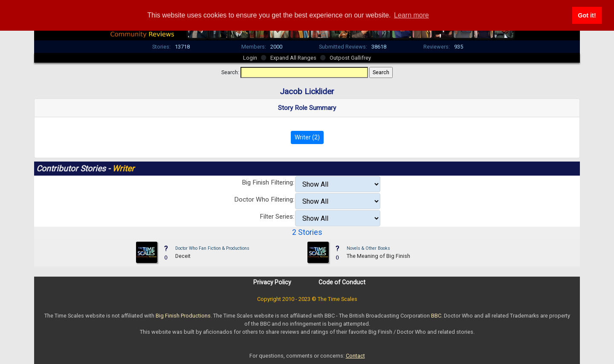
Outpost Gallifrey (350, 58)
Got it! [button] (587, 15)
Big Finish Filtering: (268, 182)
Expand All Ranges (293, 58)
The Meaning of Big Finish (378, 256)
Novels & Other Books (368, 248)
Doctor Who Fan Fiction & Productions (212, 248)
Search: (230, 72)
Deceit (183, 256)
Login (250, 58)
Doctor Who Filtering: (264, 199)
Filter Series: (277, 217)
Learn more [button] (411, 15)
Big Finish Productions (183, 316)
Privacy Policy (272, 282)
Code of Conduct (342, 282)
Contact (355, 356)
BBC (436, 316)
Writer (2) (307, 137)
